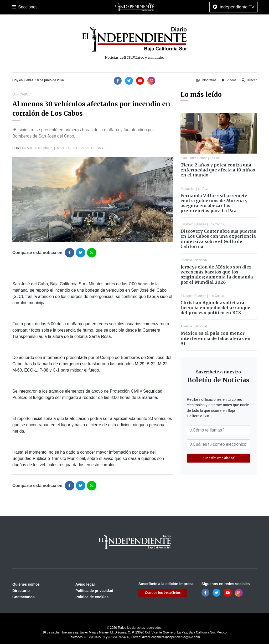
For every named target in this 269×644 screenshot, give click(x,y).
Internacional (150, 7)
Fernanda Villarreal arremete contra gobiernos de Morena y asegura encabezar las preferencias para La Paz (214, 203)
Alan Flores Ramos (194, 158)
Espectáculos (192, 7)
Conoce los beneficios (163, 593)
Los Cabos (54, 7)
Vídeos (229, 80)
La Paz (35, 7)
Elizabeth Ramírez (36, 148)
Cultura (111, 7)
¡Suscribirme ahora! (218, 458)
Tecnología (217, 7)
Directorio (21, 591)
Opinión (171, 7)
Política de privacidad (94, 591)
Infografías (206, 80)
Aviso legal (85, 584)
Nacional (128, 7)
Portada (19, 7)
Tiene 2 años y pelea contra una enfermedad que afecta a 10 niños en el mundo (218, 170)
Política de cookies (92, 597)
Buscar (249, 80)
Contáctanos (24, 597)
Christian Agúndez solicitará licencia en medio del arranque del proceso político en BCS (215, 308)
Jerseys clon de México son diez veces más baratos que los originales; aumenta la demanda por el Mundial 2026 (217, 275)
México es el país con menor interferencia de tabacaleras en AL (216, 338)
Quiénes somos (26, 584)
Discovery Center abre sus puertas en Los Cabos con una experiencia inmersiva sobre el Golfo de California (218, 239)
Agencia (186, 260)
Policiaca (74, 7)
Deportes (93, 7)
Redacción (188, 189)
